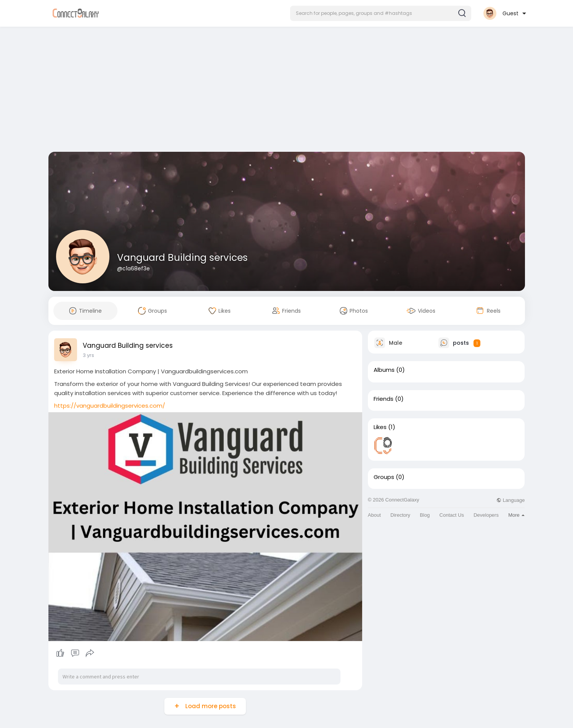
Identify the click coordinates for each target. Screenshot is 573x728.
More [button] (516, 515)
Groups (384, 477)
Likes (380, 427)
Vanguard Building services (182, 258)
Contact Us (452, 515)
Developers (486, 515)
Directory (400, 515)
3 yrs (88, 355)
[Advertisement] (287, 91)
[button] (381, 13)
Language (510, 500)
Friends (384, 399)
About (374, 515)
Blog (425, 515)
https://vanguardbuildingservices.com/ (110, 406)
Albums (384, 370)
